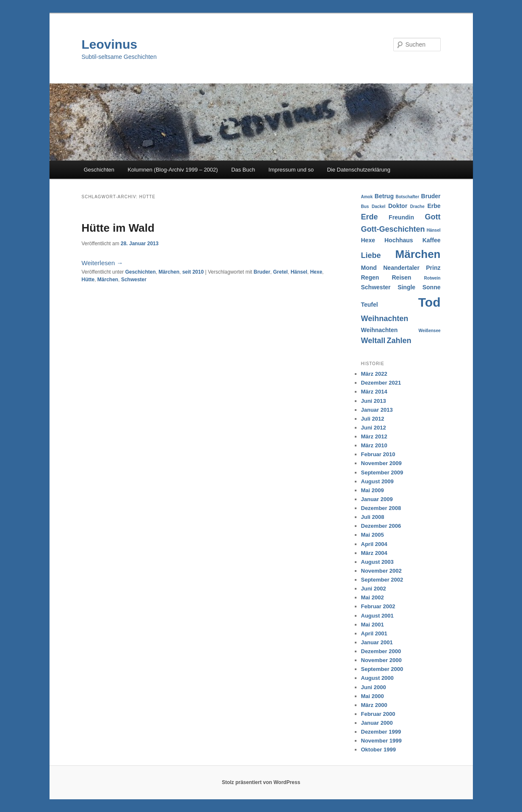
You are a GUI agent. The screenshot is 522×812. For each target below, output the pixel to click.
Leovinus (110, 44)
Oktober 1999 (378, 750)
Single (406, 287)
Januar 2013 (377, 410)
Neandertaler (401, 268)
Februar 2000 (378, 714)
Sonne (432, 287)
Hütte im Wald (118, 228)
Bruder (262, 272)
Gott (433, 217)
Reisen (401, 277)
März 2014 (374, 392)
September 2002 (382, 580)
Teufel (370, 305)
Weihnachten (385, 319)
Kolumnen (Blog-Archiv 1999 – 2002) (173, 170)
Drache (417, 206)
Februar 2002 (378, 606)
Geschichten (99, 170)
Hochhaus (399, 240)
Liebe (371, 255)
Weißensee (429, 331)
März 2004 (374, 553)
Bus (365, 206)
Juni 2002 (374, 589)
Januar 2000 (377, 723)
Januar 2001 (377, 642)
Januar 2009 (377, 499)
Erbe (434, 206)
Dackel (378, 206)
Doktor (398, 206)
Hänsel (299, 272)
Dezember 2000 (381, 651)
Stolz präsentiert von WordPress (261, 782)
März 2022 (374, 374)
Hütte (88, 280)
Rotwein (432, 278)
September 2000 (382, 669)
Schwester (134, 280)
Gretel (280, 272)
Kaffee (432, 240)
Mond (369, 268)
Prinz (433, 268)
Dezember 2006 (381, 526)
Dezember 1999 (381, 732)
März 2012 (374, 436)
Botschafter (407, 197)
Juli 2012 (373, 419)
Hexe (316, 272)
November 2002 (381, 571)
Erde (370, 217)
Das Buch (243, 170)
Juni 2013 (374, 401)
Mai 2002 (373, 597)
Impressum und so (291, 170)
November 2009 (381, 463)
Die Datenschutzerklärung (359, 170)
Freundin (401, 217)
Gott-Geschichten (393, 229)
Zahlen (399, 341)
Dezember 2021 (381, 383)
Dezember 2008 (381, 508)
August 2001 (377, 616)
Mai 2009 (373, 490)
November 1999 (381, 741)
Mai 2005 (373, 535)
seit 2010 (193, 272)
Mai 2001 (373, 625)
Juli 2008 (373, 517)
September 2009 (382, 473)
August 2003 (377, 562)
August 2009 (377, 481)
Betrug (384, 196)
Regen (370, 277)
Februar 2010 (378, 454)
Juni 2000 (374, 687)
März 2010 (374, 445)
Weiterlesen (102, 263)
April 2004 (374, 544)
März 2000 (374, 705)
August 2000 (377, 678)
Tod (429, 302)
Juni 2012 (374, 428)
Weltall (373, 341)
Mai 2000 (373, 696)
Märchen (169, 272)
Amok (367, 197)
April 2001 (374, 633)
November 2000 (381, 660)
